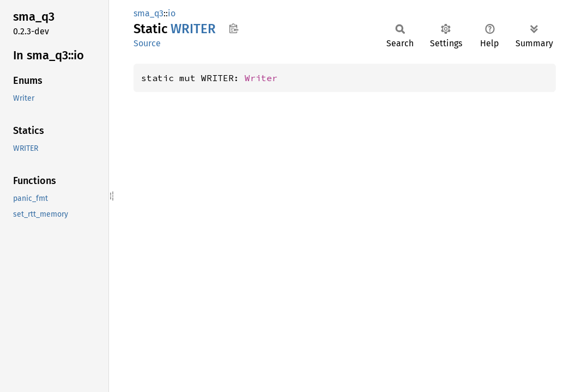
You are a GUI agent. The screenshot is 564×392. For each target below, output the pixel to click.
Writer (261, 78)
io (172, 13)
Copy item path (234, 28)
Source (147, 43)
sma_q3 (148, 13)
